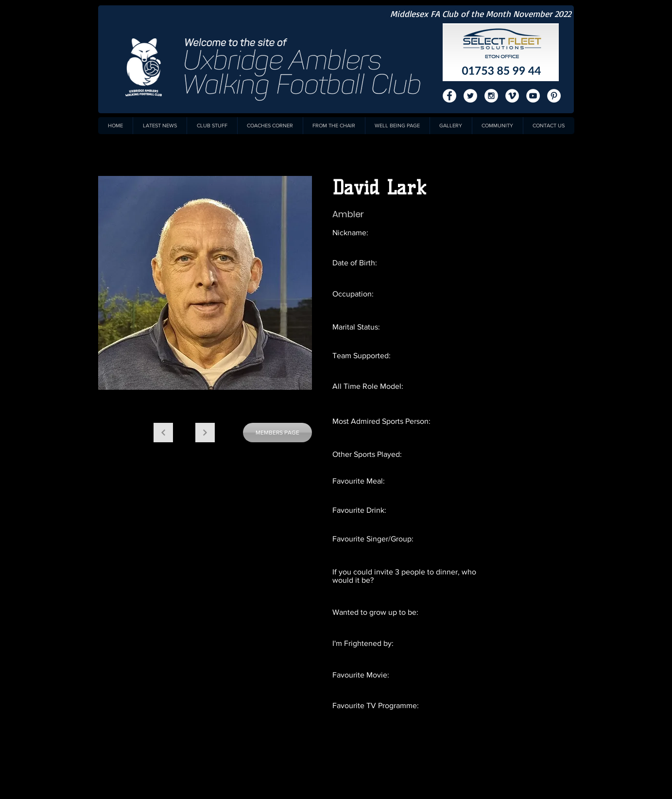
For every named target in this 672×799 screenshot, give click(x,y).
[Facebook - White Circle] (449, 96)
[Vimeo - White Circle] (512, 96)
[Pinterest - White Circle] (554, 96)
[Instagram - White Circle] (491, 96)
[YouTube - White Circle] (533, 96)
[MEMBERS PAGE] (277, 433)
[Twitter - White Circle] (470, 96)
